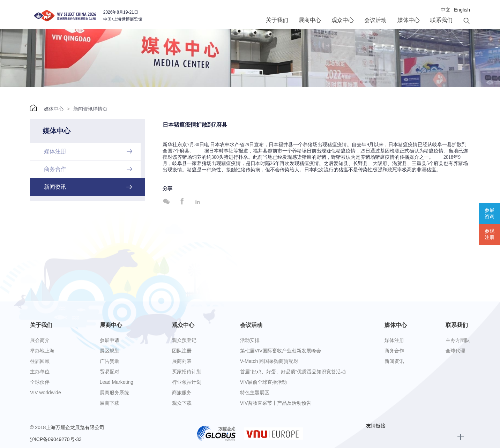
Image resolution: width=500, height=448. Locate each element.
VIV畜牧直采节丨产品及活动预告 (276, 403)
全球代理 (455, 351)
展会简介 (40, 340)
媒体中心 (409, 20)
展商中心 (310, 20)
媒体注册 (394, 340)
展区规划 (110, 351)
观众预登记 (184, 340)
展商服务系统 (114, 393)
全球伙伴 (40, 382)
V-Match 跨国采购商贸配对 (269, 361)
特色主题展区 (255, 393)
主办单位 (40, 372)
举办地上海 (42, 351)
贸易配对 (110, 372)
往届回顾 (40, 361)
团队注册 (182, 351)
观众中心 (343, 20)
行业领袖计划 (187, 382)
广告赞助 (110, 361)
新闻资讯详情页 (90, 109)
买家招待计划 (187, 372)
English (462, 10)
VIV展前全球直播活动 (264, 382)
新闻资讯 (394, 361)
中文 (446, 10)
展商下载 (110, 403)
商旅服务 (182, 393)
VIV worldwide (46, 393)
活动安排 (250, 340)
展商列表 (182, 361)
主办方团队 (458, 340)
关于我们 (277, 20)
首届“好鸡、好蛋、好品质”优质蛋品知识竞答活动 (293, 372)
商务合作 (394, 351)
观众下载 (182, 403)
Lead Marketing (117, 382)
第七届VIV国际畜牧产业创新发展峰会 (281, 351)
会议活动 (375, 20)
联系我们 (441, 20)
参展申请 (110, 340)
